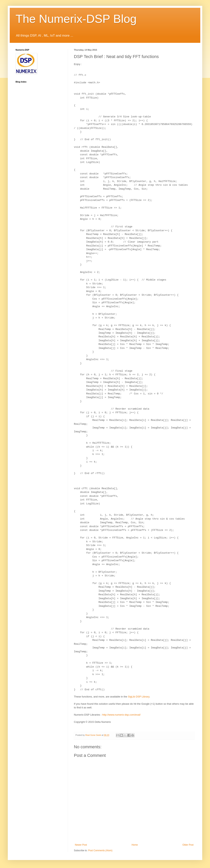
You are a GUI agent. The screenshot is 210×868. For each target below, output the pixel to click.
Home (135, 845)
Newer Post (81, 845)
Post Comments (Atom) (100, 850)
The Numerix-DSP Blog (76, 19)
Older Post (188, 845)
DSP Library (139, 697)
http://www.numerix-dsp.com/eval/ (121, 715)
